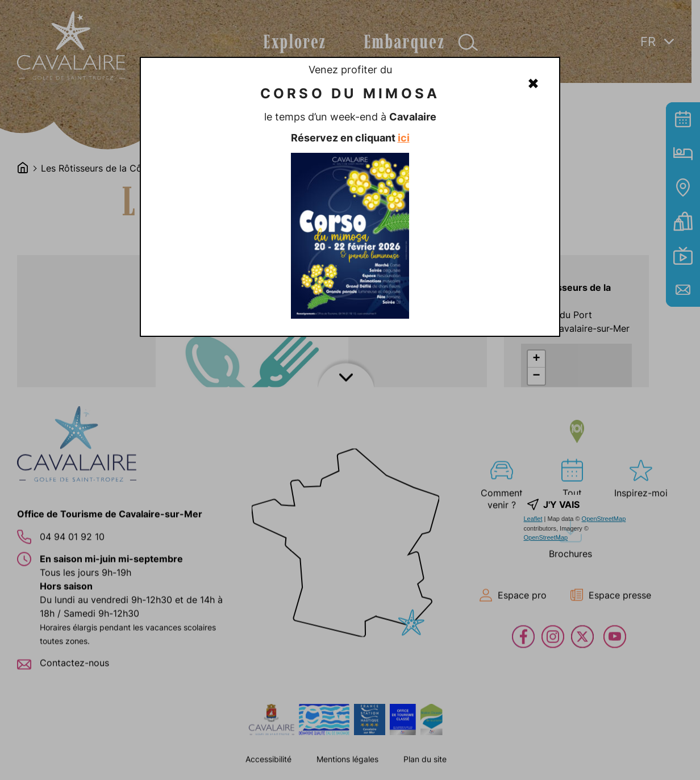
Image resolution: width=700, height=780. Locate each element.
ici (404, 138)
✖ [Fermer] (533, 84)
